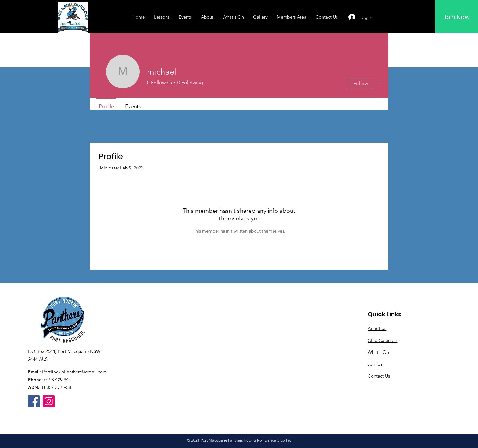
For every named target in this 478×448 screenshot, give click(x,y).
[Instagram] (49, 401)
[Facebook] (34, 401)
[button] (162, 17)
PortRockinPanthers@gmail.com (74, 372)
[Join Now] (457, 17)
